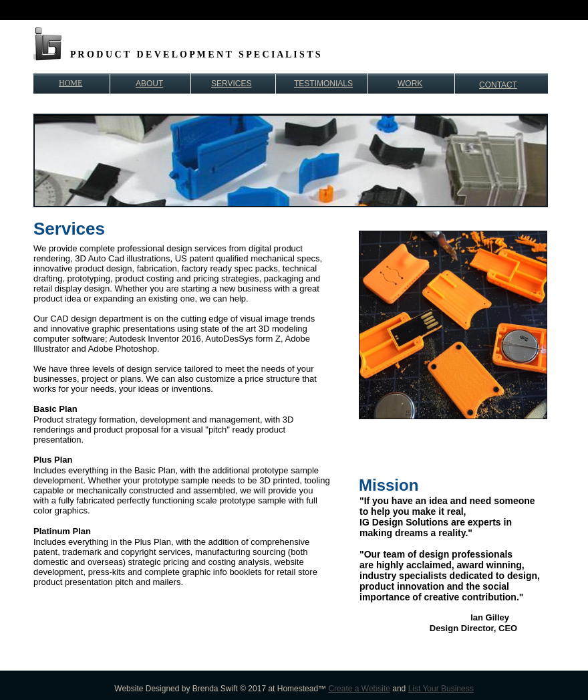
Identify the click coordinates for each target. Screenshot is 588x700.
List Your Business (441, 689)
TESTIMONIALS (323, 84)
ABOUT (149, 84)
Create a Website (359, 689)
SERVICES (231, 84)
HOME (70, 83)
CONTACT (498, 85)
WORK (410, 84)
